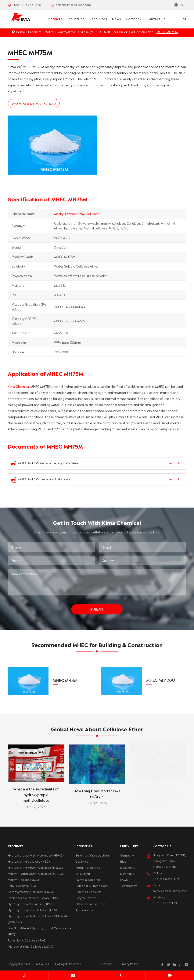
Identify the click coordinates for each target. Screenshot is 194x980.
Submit (97, 607)
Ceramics (82, 861)
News (116, 19)
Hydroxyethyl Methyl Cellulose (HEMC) (35, 867)
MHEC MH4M (65, 677)
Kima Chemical (19, 388)
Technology (128, 885)
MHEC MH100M (161, 677)
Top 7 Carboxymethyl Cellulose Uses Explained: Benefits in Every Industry (158, 794)
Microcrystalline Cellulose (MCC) (30, 946)
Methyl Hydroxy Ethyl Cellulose (77, 215)
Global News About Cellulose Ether (97, 731)
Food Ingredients (88, 867)
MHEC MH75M (167, 32)
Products (54, 19)
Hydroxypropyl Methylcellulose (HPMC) (36, 855)
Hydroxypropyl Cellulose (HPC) (30, 904)
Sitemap (107, 964)
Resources (98, 19)
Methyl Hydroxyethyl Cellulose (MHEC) (73, 32)
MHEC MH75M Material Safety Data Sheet (45, 463)
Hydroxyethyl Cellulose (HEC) (29, 861)
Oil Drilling (83, 873)
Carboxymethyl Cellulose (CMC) (30, 892)
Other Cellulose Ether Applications (91, 907)
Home (20, 32)
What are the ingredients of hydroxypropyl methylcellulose (36, 792)
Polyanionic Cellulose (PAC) (27, 940)
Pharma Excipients (88, 892)
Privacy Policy (129, 964)
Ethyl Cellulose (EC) (22, 885)
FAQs (124, 879)
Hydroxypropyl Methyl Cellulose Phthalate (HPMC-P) (38, 919)
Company (134, 19)
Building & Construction (92, 855)
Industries (76, 19)
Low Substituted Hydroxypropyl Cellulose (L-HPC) (40, 931)
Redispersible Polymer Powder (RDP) (34, 898)
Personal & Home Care (92, 885)
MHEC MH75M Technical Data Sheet (41, 480)
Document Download (128, 870)
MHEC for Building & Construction (129, 32)
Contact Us (156, 19)
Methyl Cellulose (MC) (23, 879)
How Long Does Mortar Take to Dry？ (97, 791)
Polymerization (86, 898)
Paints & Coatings (88, 879)
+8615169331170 (165, 903)
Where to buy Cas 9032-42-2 (33, 104)
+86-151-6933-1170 (27, 4)
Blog (123, 861)
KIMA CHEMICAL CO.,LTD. (40, 964)
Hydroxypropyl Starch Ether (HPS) (32, 910)
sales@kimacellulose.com (73, 4)
